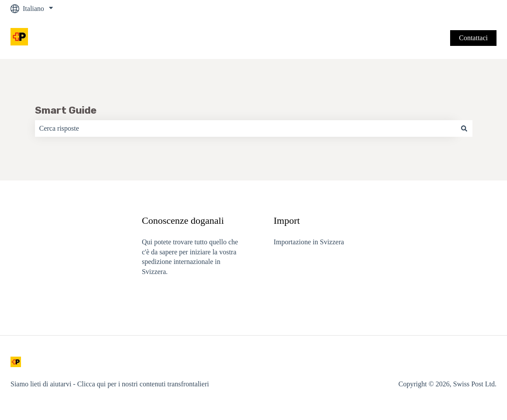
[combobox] (245, 128)
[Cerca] (464, 128)
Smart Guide (66, 110)
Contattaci (473, 38)
